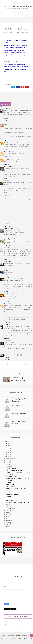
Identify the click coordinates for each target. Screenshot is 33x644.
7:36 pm (7, 358)
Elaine (6, 108)
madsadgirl (8, 166)
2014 (6, 444)
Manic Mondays (10, 484)
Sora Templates (14, 638)
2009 (6, 454)
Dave (6, 341)
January (8, 525)
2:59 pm (7, 260)
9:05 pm (7, 339)
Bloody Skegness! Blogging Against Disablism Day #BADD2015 (19, 400)
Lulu (7, 498)
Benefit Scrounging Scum (18, 636)
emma (6, 303)
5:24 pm (7, 314)
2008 (6, 456)
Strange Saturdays (11, 486)
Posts (7, 622)
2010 (6, 452)
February (9, 523)
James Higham (9, 239)
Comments (9, 625)
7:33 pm (7, 149)
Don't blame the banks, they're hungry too (18, 502)
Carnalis (7, 270)
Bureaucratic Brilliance (12, 500)
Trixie (6, 123)
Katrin (6, 181)
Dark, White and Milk (12, 476)
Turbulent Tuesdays (11, 468)
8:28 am (7, 179)
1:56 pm (7, 275)
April (7, 519)
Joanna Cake (8, 293)
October (9, 462)
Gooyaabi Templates (19, 641)
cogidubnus (8, 151)
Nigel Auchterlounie (10, 228)
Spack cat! (9, 506)
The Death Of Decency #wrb (20, 413)
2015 (6, 442)
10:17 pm (7, 322)
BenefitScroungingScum (19, 378)
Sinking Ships (9, 482)
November (9, 460)
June (7, 515)
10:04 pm (7, 156)
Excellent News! (10, 508)
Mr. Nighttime (8, 277)
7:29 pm (7, 139)
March (8, 521)
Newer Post (6, 365)
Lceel (6, 158)
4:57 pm (7, 351)
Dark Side (7, 262)
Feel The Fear (10, 492)
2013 (6, 446)
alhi (5, 141)
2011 (6, 450)
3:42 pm (7, 291)
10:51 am (7, 195)
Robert (6, 324)
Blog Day (8, 504)
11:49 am (7, 227)
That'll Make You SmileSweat (14, 470)
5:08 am (7, 165)
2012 (6, 448)
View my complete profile (18, 380)
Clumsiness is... (10, 466)
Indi (5, 247)
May (7, 517)
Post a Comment (5, 360)
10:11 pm (7, 245)
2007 (6, 527)
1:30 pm (7, 268)
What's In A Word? (17, 406)
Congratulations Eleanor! (13, 494)
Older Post (27, 365)
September (9, 464)
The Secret (9, 496)
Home (17, 365)
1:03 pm (7, 237)
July (7, 512)
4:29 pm (7, 302)
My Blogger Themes (27, 638)
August (8, 510)
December (9, 458)
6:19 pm (7, 121)
